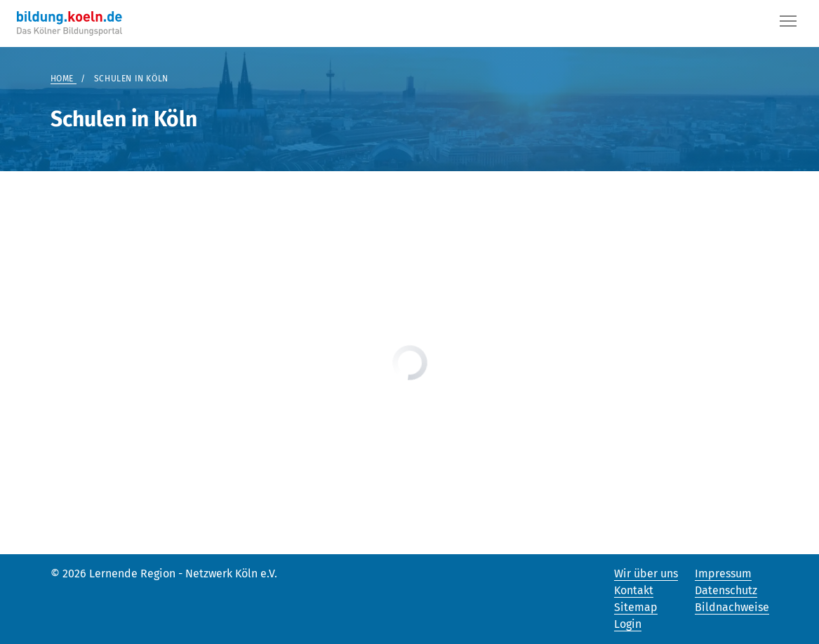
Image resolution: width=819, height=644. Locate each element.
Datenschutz (726, 590)
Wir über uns (646, 573)
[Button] (788, 24)
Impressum (723, 573)
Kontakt (634, 590)
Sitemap (636, 607)
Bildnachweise (732, 607)
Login (628, 624)
